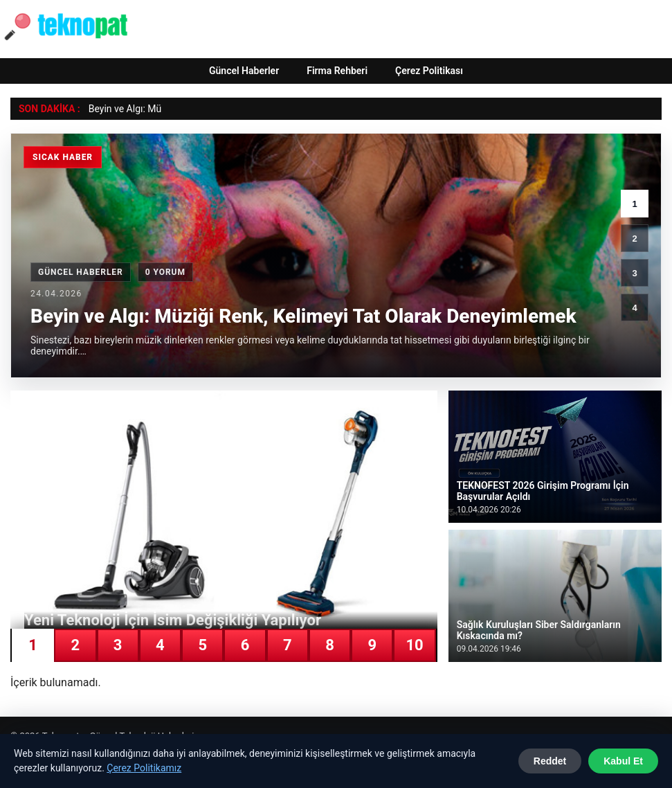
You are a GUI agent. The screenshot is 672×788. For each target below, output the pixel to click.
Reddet (550, 761)
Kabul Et (623, 761)
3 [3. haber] (634, 273)
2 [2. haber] (634, 239)
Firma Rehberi (337, 71)
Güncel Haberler (244, 71)
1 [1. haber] (634, 204)
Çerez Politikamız (144, 768)
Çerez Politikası (429, 71)
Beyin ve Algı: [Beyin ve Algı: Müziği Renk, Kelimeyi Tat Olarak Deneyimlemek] (117, 109)
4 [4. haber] (634, 308)
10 (414, 645)
